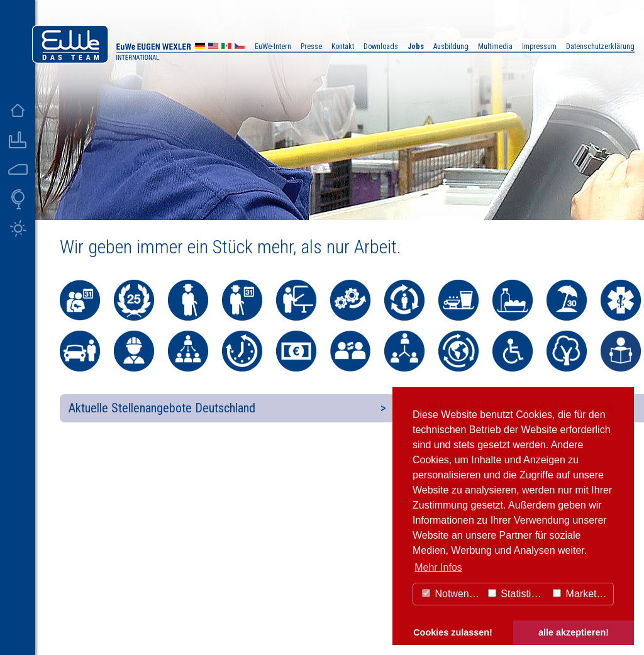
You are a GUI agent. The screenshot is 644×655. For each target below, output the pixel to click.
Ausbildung (451, 47)
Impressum (539, 47)
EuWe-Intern (273, 47)
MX (226, 47)
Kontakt (343, 47)
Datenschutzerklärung (600, 47)
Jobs (416, 47)
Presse (311, 47)
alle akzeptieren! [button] (574, 632)
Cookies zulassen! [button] (453, 632)
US (213, 47)
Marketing (581, 594)
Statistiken (518, 594)
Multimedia (495, 47)
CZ (240, 47)
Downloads (381, 47)
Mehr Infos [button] (438, 567)
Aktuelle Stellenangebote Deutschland (162, 408)
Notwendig (452, 594)
